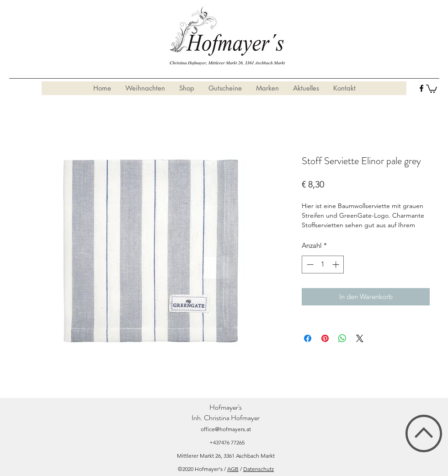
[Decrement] (309, 265)
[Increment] (337, 265)
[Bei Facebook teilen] (308, 338)
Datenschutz (259, 469)
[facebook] (421, 88)
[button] (432, 88)
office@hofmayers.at (226, 429)
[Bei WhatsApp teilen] (342, 338)
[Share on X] (360, 338)
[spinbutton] (323, 265)
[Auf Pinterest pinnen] (325, 338)
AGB (233, 469)
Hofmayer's (226, 407)
